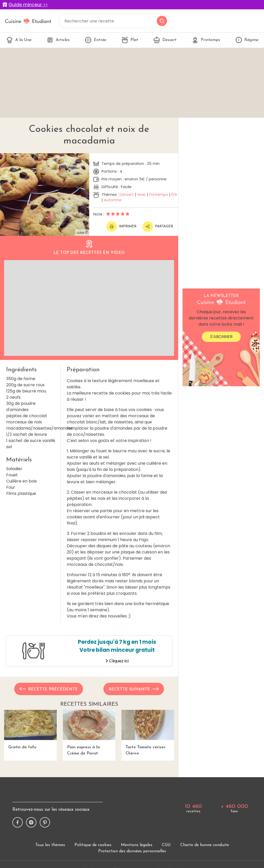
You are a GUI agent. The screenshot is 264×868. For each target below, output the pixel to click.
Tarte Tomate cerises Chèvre (148, 733)
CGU (166, 845)
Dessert (165, 40)
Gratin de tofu (30, 730)
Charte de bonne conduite (205, 845)
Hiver (142, 195)
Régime (247, 40)
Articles (58, 40)
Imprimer (121, 227)
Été (174, 195)
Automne (113, 200)
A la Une (19, 40)
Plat (130, 40)
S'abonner (221, 337)
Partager (158, 227)
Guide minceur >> (28, 5)
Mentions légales (137, 845)
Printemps (206, 40)
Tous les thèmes (50, 845)
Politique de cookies (93, 845)
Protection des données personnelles (132, 851)
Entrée (96, 40)
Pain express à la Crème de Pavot (89, 733)
